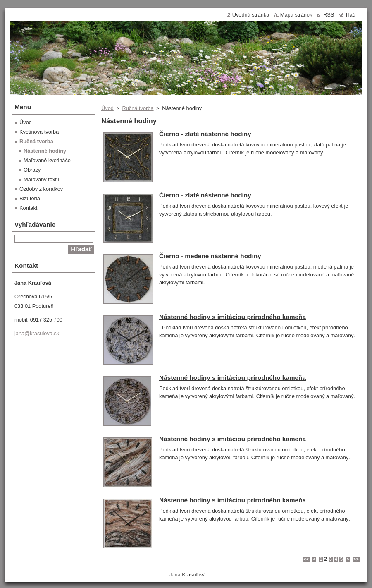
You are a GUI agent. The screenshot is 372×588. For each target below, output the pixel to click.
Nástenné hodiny (45, 151)
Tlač (350, 15)
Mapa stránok (296, 15)
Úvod (107, 108)
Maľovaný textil (41, 179)
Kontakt (28, 208)
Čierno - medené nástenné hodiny (210, 256)
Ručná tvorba (138, 108)
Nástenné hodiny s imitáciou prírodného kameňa (232, 317)
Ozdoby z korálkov (41, 189)
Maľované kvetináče (47, 160)
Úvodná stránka (251, 15)
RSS (329, 15)
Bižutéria (30, 198)
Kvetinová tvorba (39, 132)
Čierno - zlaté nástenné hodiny (205, 134)
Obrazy (32, 170)
